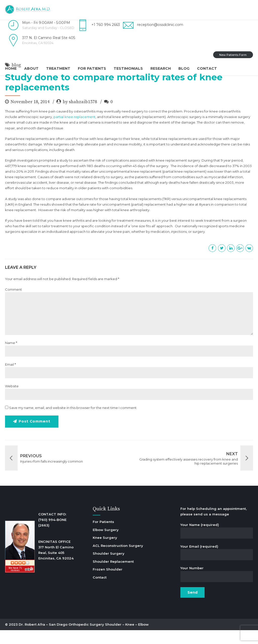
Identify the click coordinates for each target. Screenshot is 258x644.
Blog (184, 68)
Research (161, 68)
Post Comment (35, 435)
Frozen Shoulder (108, 583)
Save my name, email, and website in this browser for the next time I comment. (73, 422)
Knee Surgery (105, 551)
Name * (11, 357)
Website (12, 400)
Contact (207, 68)
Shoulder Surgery (109, 567)
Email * (10, 378)
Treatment (58, 68)
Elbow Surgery (106, 544)
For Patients (92, 68)
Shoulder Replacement (113, 575)
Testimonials (128, 68)
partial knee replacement (74, 131)
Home (11, 68)
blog (16, 79)
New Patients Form (233, 55)
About (31, 68)
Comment (13, 303)
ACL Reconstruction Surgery (118, 559)
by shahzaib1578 (80, 116)
